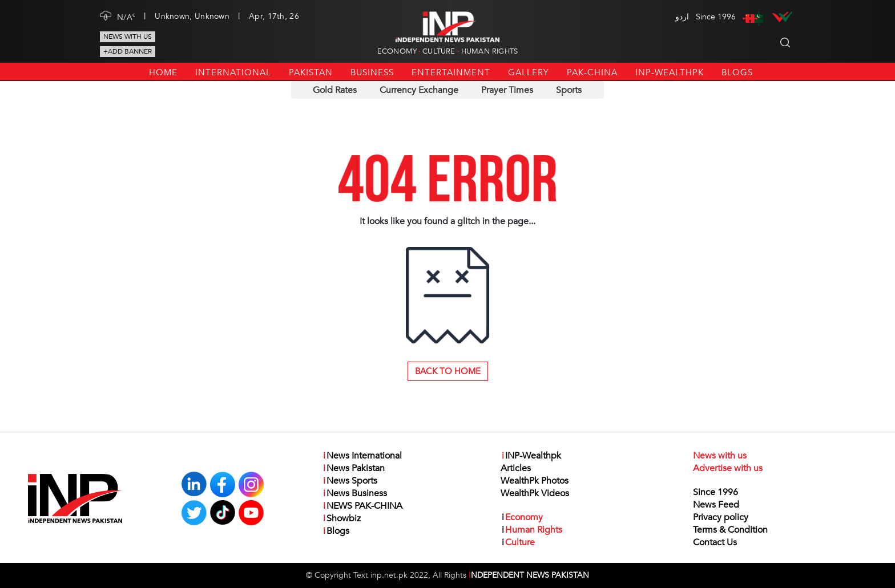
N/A (126, 17)
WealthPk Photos (535, 481)
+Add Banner (128, 51)
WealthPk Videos (535, 493)
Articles (516, 468)
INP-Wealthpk (670, 72)
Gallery (529, 72)
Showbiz (341, 518)
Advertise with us (728, 468)
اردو (682, 17)
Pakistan (311, 72)
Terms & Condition (730, 530)
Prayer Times (507, 90)
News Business (354, 493)
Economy (397, 51)
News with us (128, 37)
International (233, 72)
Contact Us (715, 542)
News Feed (716, 505)
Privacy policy (721, 517)
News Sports (350, 481)
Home (163, 72)
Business (372, 72)
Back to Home (448, 371)
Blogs (737, 72)
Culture (439, 51)
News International (362, 456)
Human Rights (489, 51)
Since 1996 (715, 492)
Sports (569, 90)
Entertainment (451, 72)
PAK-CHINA (592, 72)
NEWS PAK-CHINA (362, 506)
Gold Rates (335, 90)
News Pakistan (353, 468)
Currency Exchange (419, 90)
